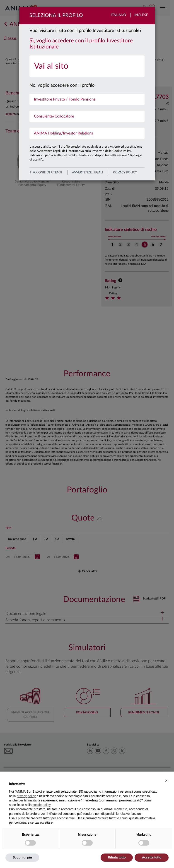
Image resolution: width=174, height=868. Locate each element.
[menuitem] (87, 66)
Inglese (141, 15)
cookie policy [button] (42, 805)
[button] (166, 781)
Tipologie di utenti (46, 173)
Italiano (118, 15)
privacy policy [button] (26, 796)
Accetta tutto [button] (152, 857)
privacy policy (125, 173)
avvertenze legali (87, 173)
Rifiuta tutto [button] (117, 857)
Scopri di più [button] (22, 857)
